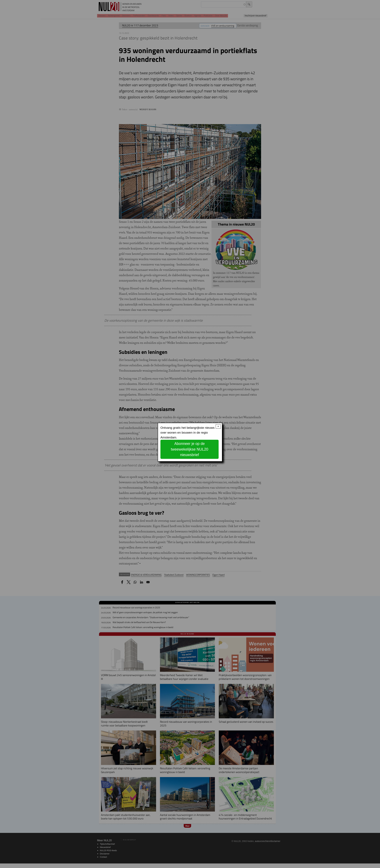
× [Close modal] (218, 426)
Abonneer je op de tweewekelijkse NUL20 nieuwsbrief (190, 449)
